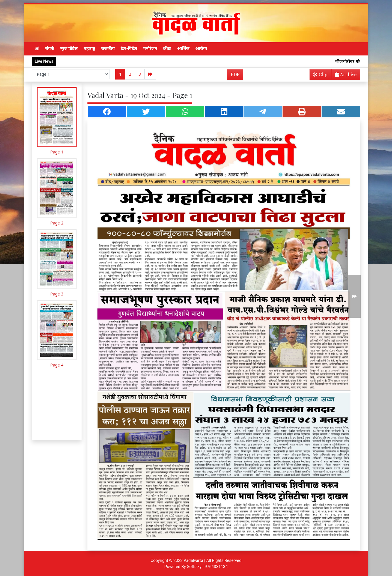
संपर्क (50, 48)
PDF (235, 74)
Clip (320, 74)
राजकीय (108, 48)
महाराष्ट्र (89, 48)
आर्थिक (183, 48)
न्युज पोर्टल (69, 48)
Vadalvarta (194, 560)
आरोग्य (201, 48)
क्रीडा (167, 48)
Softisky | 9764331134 (207, 567)
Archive (344, 76)
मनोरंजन (150, 48)
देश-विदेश (129, 48)
